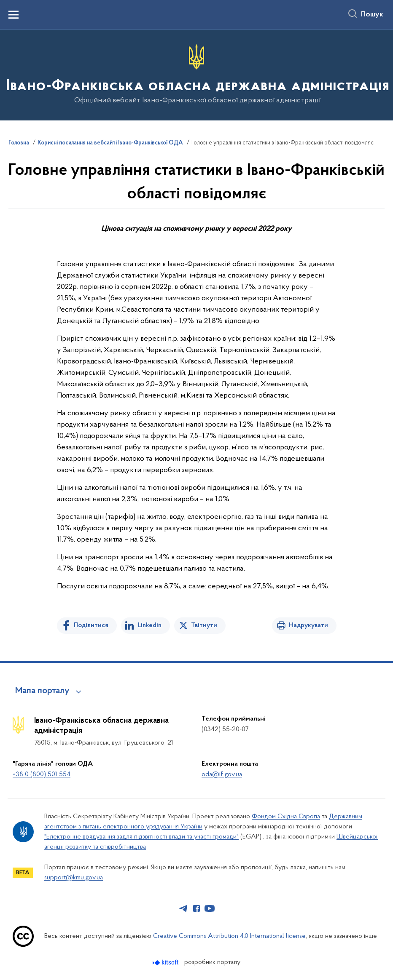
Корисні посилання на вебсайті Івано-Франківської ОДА (110, 143)
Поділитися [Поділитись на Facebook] (91, 625)
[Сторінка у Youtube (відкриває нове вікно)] (210, 908)
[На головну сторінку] (197, 74)
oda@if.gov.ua (222, 774)
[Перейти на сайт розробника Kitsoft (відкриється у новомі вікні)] (166, 963)
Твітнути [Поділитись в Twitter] (204, 625)
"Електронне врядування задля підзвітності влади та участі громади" (141, 837)
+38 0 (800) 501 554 (42, 774)
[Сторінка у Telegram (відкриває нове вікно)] (183, 908)
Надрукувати (308, 625)
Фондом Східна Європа (286, 817)
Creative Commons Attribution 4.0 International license (229, 936)
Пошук (372, 15)
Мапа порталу (42, 691)
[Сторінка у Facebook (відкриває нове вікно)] (196, 908)
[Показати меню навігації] (13, 15)
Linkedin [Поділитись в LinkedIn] (150, 625)
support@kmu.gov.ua (74, 878)
